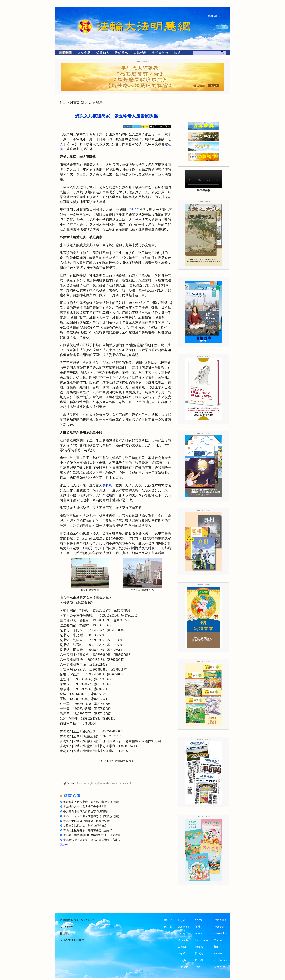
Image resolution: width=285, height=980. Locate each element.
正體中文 (167, 920)
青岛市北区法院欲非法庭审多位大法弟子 (88, 830)
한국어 (199, 960)
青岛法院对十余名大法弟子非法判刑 (85, 807)
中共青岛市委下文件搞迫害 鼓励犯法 (85, 812)
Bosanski (183, 927)
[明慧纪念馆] (160, 53)
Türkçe (218, 953)
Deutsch (183, 940)
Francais (183, 967)
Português (220, 920)
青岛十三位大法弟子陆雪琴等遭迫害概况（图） (92, 816)
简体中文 (167, 927)
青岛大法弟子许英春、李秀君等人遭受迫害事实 (92, 840)
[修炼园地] (121, 53)
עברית (198, 920)
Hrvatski (200, 933)
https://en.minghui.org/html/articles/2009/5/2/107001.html (104, 783)
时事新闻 (77, 103)
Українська (220, 960)
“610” (134, 210)
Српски (218, 940)
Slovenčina (220, 933)
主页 (62, 103)
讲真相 (107, 485)
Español (183, 953)
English (182, 947)
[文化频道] (140, 53)
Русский (219, 927)
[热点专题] (84, 53)
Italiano (199, 947)
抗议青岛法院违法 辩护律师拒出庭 (85, 826)
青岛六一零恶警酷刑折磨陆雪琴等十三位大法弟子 (93, 835)
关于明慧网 (67, 927)
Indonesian (201, 940)
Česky (182, 933)
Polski (198, 967)
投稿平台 (65, 934)
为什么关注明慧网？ (72, 940)
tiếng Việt (219, 967)
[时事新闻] (64, 53)
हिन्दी (197, 927)
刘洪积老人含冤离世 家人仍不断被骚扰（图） (92, 802)
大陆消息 (95, 103)
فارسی (182, 960)
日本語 (199, 953)
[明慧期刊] (103, 53)
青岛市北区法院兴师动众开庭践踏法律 (86, 821)
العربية (182, 920)
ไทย (216, 947)
